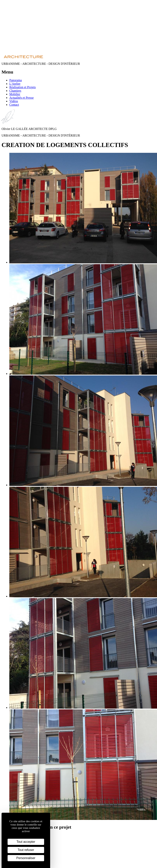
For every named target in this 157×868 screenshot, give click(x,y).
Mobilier (15, 94)
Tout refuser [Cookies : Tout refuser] (26, 850)
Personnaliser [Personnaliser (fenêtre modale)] (26, 858)
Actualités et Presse (21, 98)
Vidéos (14, 101)
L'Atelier (15, 84)
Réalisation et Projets (23, 87)
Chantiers (15, 91)
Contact (14, 105)
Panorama (16, 80)
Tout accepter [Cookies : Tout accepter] (26, 842)
